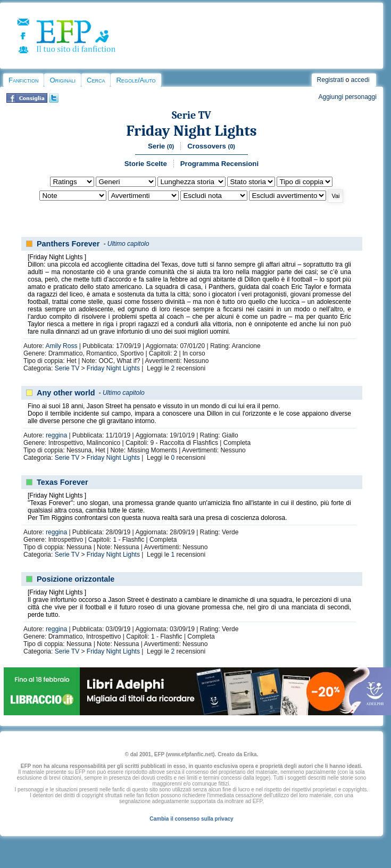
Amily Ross (61, 346)
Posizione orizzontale (76, 579)
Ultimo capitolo (128, 244)
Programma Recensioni (219, 164)
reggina (56, 435)
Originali (63, 80)
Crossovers (211, 146)
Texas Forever (63, 482)
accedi (360, 80)
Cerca (96, 80)
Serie (161, 146)
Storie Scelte (146, 164)
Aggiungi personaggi (347, 97)
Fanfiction (23, 80)
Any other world (66, 393)
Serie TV (192, 115)
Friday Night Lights (191, 131)
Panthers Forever (68, 244)
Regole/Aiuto (136, 80)
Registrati (331, 80)
